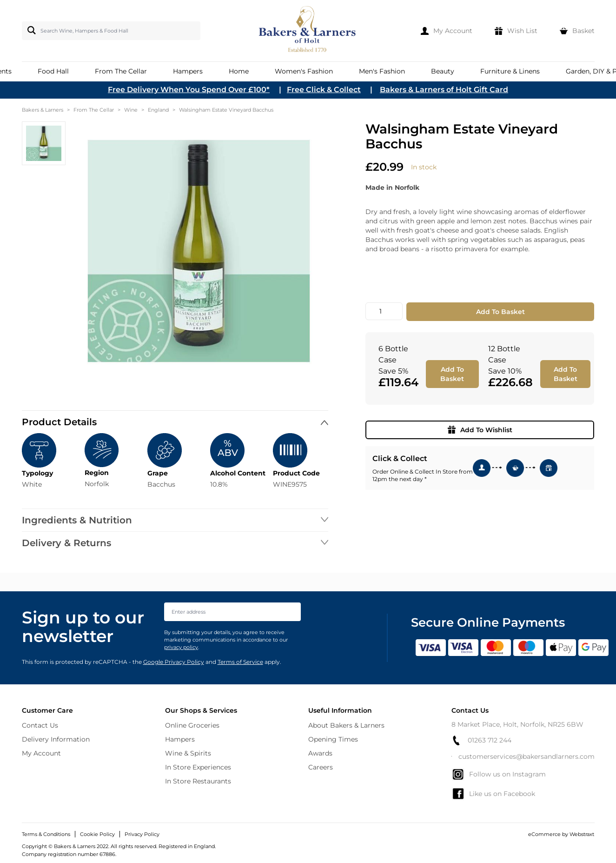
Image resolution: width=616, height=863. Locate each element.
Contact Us (40, 725)
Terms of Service (240, 662)
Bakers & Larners (43, 110)
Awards (320, 753)
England (158, 110)
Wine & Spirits (188, 753)
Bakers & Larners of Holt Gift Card (444, 90)
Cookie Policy (97, 834)
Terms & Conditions (46, 834)
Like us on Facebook (493, 794)
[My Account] (447, 31)
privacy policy (181, 647)
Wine (131, 110)
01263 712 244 (481, 740)
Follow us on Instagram (499, 774)
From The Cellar (94, 110)
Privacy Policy (142, 834)
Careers (321, 767)
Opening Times (333, 739)
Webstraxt (582, 834)
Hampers (180, 739)
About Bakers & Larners (346, 725)
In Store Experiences (198, 767)
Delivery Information (56, 739)
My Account (41, 753)
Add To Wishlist (480, 430)
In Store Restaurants (198, 781)
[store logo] (308, 31)
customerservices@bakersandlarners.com (523, 756)
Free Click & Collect (324, 90)
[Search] (30, 30)
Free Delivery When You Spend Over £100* (189, 90)
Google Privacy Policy (174, 662)
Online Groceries (192, 725)
